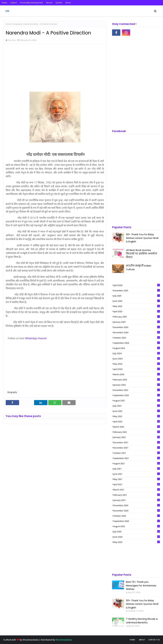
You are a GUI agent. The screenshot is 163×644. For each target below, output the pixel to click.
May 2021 (136, 479)
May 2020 (136, 542)
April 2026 (136, 285)
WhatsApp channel (36, 338)
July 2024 (136, 353)
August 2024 (136, 348)
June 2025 (136, 301)
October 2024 (136, 338)
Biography (18, 24)
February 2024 (136, 380)
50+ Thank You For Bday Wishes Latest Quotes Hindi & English (142, 238)
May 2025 (136, 306)
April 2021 (136, 484)
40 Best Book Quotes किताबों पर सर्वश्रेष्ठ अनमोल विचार (142, 254)
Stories (49, 3)
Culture (14, 3)
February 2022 (136, 432)
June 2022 (136, 411)
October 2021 (136, 453)
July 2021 (136, 469)
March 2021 (136, 490)
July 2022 (136, 406)
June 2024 (136, 359)
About (68, 3)
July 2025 (136, 296)
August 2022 (136, 401)
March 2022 (136, 427)
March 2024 (136, 374)
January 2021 (136, 500)
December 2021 (136, 442)
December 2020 (136, 505)
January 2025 (136, 322)
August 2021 (136, 463)
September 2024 (136, 343)
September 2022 (136, 395)
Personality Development (31, 3)
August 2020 (136, 526)
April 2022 (136, 421)
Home (4, 3)
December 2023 (136, 390)
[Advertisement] (55, 69)
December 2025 (136, 290)
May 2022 (136, 416)
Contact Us (154, 640)
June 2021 (136, 474)
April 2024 (136, 369)
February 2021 (136, 495)
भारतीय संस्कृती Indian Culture (139, 267)
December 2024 (136, 327)
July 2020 (136, 532)
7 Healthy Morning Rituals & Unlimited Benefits (142, 621)
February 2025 (136, 317)
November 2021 (136, 448)
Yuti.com (12, 40)
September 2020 (136, 521)
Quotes (59, 3)
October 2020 (136, 516)
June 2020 (136, 537)
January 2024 (136, 385)
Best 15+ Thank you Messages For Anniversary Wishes (141, 585)
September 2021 (136, 458)
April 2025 (136, 311)
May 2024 (136, 364)
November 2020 (136, 511)
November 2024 (136, 332)
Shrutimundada (30, 640)
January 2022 (136, 437)
